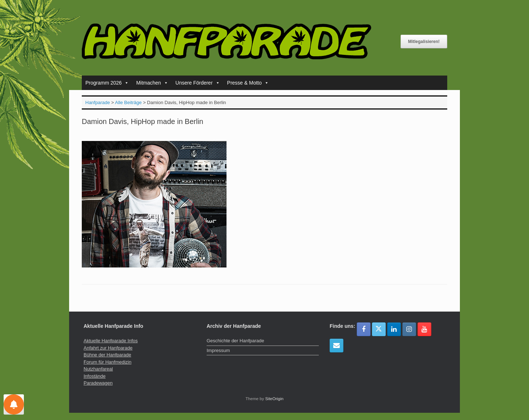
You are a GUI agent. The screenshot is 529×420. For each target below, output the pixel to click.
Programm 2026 (107, 83)
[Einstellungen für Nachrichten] (14, 404)
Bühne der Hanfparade (107, 355)
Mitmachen (152, 83)
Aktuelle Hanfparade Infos (111, 341)
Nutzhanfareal (98, 369)
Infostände (95, 376)
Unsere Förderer (198, 83)
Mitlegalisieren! (424, 42)
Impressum (218, 350)
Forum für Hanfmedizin (107, 362)
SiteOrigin (274, 399)
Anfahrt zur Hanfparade (108, 348)
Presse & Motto (248, 83)
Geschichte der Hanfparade (235, 341)
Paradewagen (98, 383)
